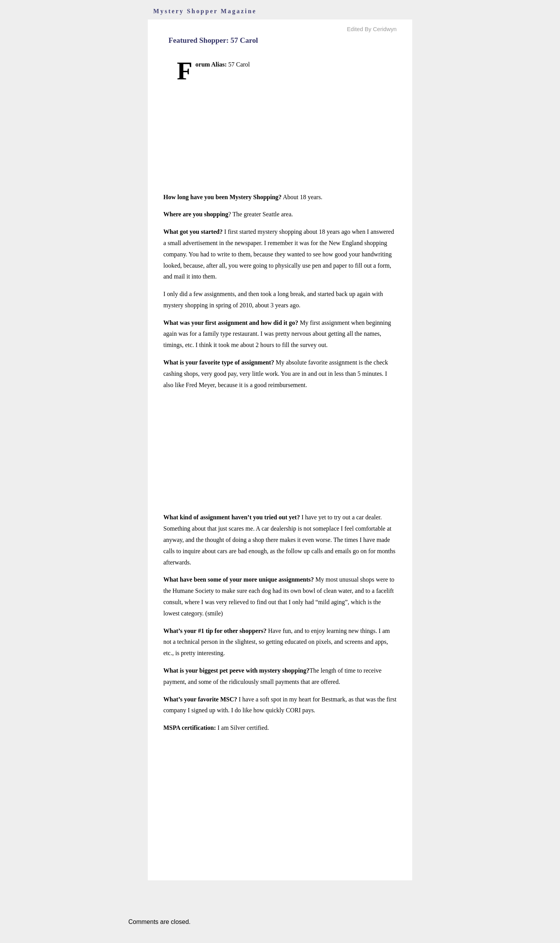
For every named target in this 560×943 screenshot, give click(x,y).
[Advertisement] (280, 137)
